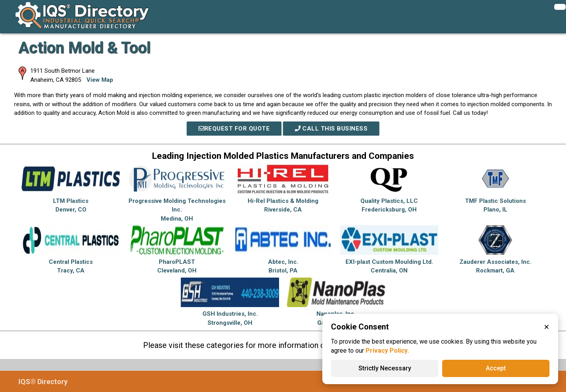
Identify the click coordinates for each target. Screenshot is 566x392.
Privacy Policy (387, 351)
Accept (496, 368)
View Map (100, 80)
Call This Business (331, 129)
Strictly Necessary (385, 368)
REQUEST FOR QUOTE (234, 129)
